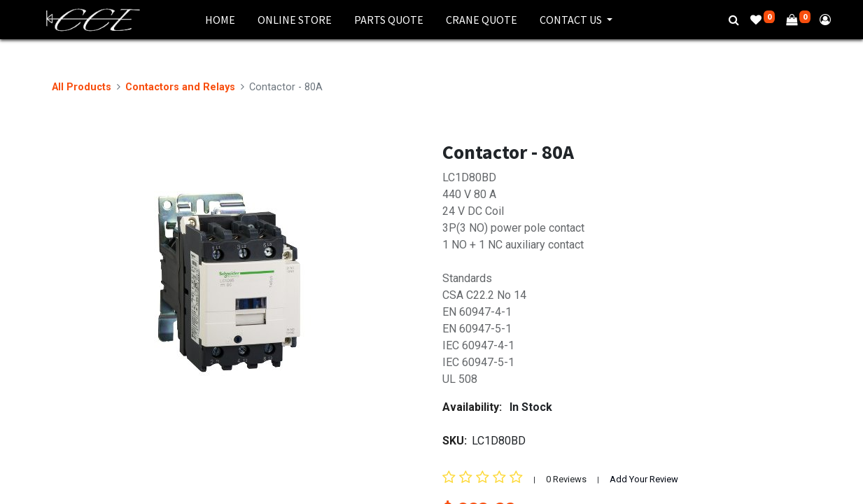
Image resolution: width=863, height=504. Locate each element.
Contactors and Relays (180, 87)
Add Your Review (644, 479)
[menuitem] (220, 20)
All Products (82, 87)
